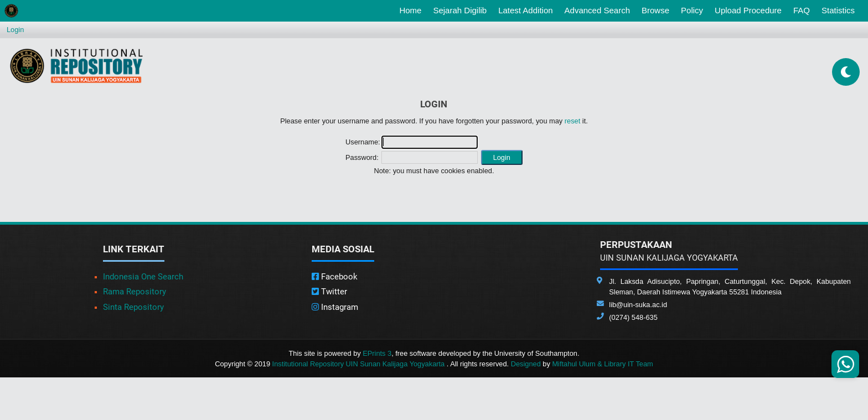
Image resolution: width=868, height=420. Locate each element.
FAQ (802, 10)
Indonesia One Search (143, 277)
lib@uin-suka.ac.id (638, 305)
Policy (692, 10)
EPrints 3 (377, 353)
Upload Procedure (748, 10)
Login (15, 30)
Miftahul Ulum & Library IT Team (602, 364)
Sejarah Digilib (460, 10)
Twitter (329, 292)
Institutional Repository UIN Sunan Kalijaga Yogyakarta (360, 364)
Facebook (335, 277)
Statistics (838, 10)
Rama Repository (135, 292)
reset (572, 121)
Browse (655, 10)
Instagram (335, 307)
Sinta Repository (133, 307)
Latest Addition (525, 10)
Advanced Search (597, 10)
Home (412, 9)
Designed (526, 364)
